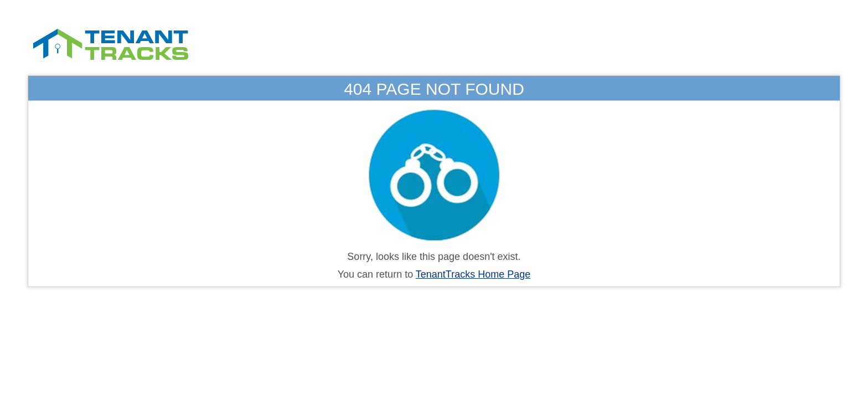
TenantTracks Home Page (473, 274)
